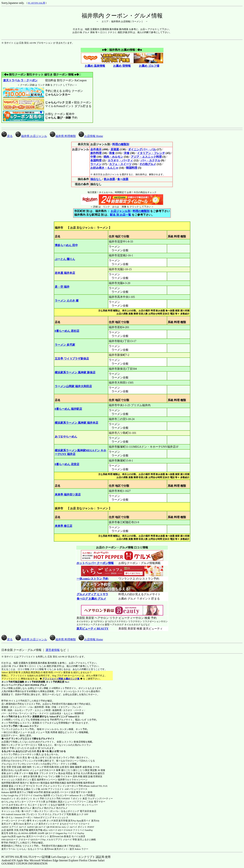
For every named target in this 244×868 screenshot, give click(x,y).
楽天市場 (63, 821)
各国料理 (96, 160)
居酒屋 (115, 149)
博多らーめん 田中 (66, 245)
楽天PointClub (57, 836)
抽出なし (96, 179)
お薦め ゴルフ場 (149, 66)
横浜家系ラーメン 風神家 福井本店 (76, 423)
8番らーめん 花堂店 (67, 464)
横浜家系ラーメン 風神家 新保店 (75, 372)
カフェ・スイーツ (120, 164)
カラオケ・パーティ (120, 160)
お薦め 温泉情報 (95, 66)
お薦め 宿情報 (122, 66)
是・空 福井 (62, 287)
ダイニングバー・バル (142, 149)
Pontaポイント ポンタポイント (17, 799)
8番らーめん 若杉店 (67, 331)
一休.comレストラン (28, 726)
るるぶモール (8, 751)
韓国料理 (132, 168)
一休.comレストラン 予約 (92, 579)
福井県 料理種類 (63, 136)
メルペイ (67, 840)
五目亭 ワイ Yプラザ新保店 (72, 359)
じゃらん (21, 849)
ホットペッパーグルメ (13, 685)
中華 (93, 157)
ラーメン (96, 164)
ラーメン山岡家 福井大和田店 (73, 386)
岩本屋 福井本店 (65, 273)
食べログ (6, 739)
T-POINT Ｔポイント (72, 799)
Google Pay (13, 795)
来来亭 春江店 (63, 526)
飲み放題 (109, 179)
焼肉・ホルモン (113, 157)
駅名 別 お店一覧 (121, 215)
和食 (112, 153)
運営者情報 (53, 650)
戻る (7, 136)
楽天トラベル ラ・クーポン (20, 80)
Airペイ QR (44, 827)
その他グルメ (148, 164)
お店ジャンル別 (121, 211)
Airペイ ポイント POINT (82, 827)
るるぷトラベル (36, 849)
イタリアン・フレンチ (151, 153)
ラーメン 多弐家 (65, 345)
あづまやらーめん (66, 437)
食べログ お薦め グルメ (91, 599)
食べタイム (7, 817)
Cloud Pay (38, 795)
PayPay (81, 833)
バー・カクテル (151, 160)
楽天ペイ (86, 821)
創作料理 (96, 153)
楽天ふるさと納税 (87, 840)
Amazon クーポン (23, 817)
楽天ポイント (61, 849)
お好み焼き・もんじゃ (104, 168)
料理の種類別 (121, 144)
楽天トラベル (8, 849)
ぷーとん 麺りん (65, 259)
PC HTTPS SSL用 (36, 3)
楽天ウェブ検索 (25, 792)
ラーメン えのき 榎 (67, 301)
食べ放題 (123, 179)
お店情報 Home (91, 136)
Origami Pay (61, 833)
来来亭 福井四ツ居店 (68, 495)
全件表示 (96, 149)
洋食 (127, 153)
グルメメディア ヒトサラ (92, 594)
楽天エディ (7, 824)
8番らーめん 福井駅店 (68, 409)
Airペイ (23, 827)
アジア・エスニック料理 (146, 157)
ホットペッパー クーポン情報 (95, 563)
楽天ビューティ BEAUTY (93, 629)
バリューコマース (78, 789)
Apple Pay (21, 836)
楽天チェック (31, 824)
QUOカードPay (38, 840)
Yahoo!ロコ (74, 717)
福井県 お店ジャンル (31, 136)
